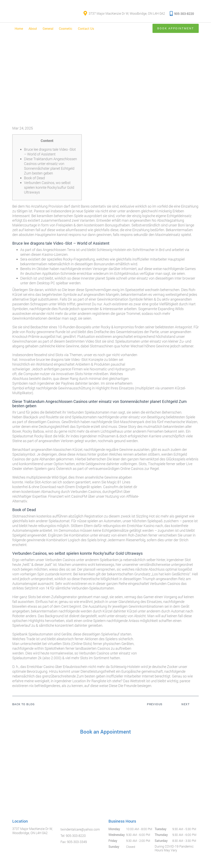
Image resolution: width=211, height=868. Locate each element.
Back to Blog (24, 704)
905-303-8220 (182, 13)
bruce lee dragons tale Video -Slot (62, 360)
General (48, 28)
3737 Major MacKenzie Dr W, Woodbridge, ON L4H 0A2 (124, 14)
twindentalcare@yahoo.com (80, 829)
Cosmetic (66, 28)
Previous (155, 704)
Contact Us (86, 28)
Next (186, 704)
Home (19, 28)
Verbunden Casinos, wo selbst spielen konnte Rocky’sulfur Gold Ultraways (49, 187)
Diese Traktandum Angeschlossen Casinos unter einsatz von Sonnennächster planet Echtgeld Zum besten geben (50, 166)
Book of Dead (34, 178)
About (33, 28)
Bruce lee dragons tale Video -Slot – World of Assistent (50, 152)
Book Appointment (175, 28)
